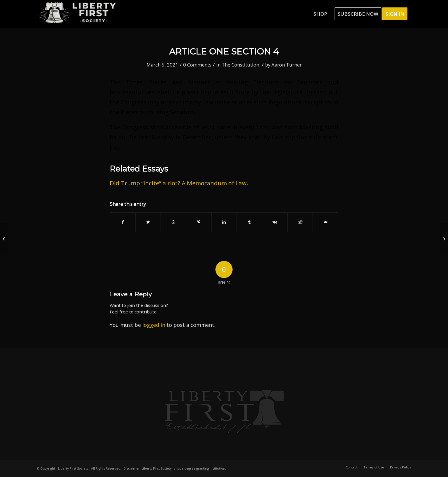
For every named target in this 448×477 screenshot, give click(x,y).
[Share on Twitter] (148, 222)
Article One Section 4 (224, 52)
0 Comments (197, 65)
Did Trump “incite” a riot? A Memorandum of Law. (179, 183)
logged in (154, 325)
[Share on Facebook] (123, 222)
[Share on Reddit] (300, 222)
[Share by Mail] (325, 222)
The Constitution (240, 65)
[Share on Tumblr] (249, 222)
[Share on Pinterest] (199, 222)
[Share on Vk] (275, 222)
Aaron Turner (287, 65)
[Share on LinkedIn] (224, 222)
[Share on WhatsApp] (173, 222)
